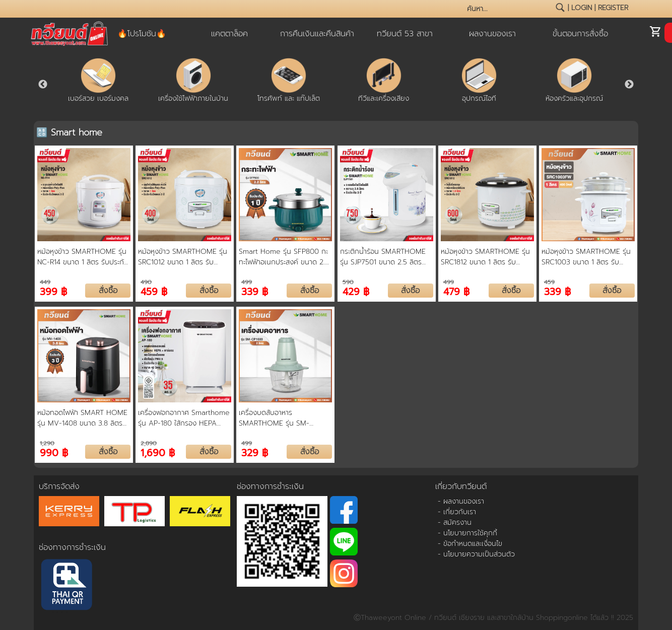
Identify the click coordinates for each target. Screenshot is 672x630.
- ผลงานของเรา (461, 501)
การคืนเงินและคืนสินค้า (317, 34)
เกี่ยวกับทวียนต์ (461, 486)
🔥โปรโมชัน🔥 (142, 34)
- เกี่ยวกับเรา (457, 512)
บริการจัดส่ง (59, 486)
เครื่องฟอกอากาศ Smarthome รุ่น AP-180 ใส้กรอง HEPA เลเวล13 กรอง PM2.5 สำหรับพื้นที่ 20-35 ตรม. (184, 418)
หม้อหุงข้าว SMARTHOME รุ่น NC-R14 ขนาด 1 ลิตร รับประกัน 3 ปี (83, 257)
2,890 (149, 443)
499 (247, 282)
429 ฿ (356, 291)
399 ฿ (53, 291)
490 (146, 282)
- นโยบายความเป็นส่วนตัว (476, 554)
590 (348, 282)
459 (549, 282)
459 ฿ (154, 291)
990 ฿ (54, 452)
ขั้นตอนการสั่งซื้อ (580, 34)
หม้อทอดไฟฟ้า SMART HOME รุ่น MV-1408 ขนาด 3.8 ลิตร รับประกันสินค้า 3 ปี (82, 418)
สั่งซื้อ (108, 291)
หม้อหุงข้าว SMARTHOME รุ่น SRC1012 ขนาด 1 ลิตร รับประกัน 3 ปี (183, 257)
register (613, 8)
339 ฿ (255, 291)
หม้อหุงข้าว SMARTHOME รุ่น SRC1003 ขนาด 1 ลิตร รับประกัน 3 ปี (586, 257)
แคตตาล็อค (229, 34)
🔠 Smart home (69, 133)
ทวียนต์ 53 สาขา (405, 34)
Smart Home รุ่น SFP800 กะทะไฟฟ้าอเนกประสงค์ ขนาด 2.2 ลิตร (284, 257)
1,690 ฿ (158, 452)
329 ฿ (255, 452)
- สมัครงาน (455, 522)
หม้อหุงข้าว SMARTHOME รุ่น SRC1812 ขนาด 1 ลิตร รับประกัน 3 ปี (485, 257)
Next (629, 85)
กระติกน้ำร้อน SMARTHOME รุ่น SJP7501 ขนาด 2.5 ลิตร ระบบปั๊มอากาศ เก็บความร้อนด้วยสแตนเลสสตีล (383, 257)
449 (45, 282)
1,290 (47, 443)
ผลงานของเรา (492, 34)
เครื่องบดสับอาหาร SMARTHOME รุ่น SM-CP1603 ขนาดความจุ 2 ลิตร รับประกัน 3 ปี (281, 418)
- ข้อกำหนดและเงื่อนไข (470, 544)
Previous (43, 85)
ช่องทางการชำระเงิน (72, 547)
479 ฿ (456, 291)
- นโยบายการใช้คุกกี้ (467, 533)
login (582, 8)
